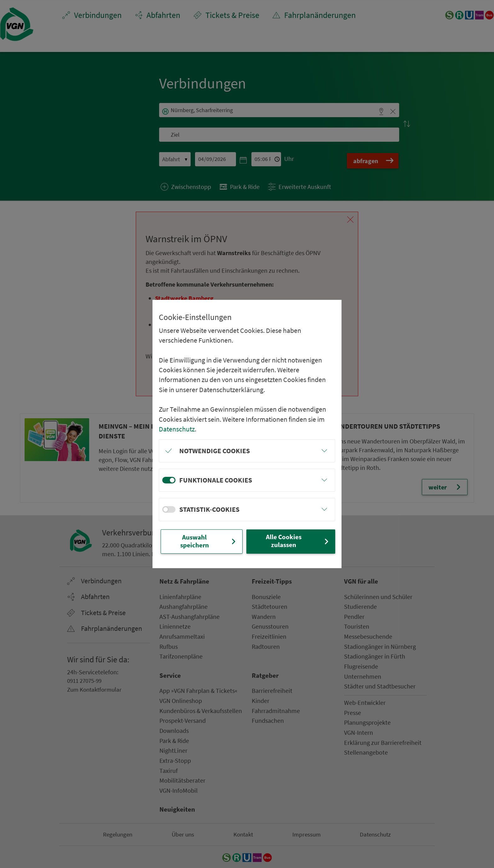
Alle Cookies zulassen (298, 541)
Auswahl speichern (209, 541)
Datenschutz (177, 428)
